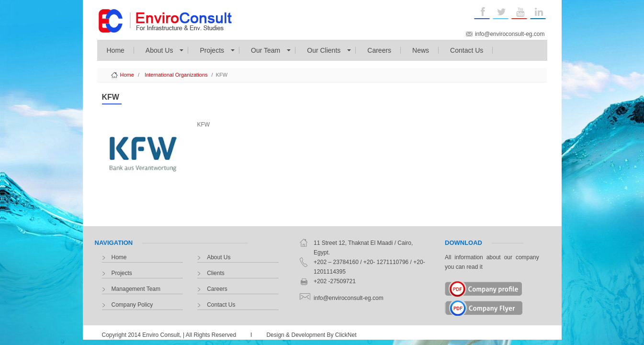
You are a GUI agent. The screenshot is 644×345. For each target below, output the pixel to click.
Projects (212, 50)
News (421, 50)
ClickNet (346, 335)
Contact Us (467, 50)
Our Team (266, 50)
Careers (379, 50)
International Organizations (176, 75)
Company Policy (132, 305)
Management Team (136, 289)
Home (116, 50)
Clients (216, 273)
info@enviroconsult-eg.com (510, 34)
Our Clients (324, 50)
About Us (159, 50)
